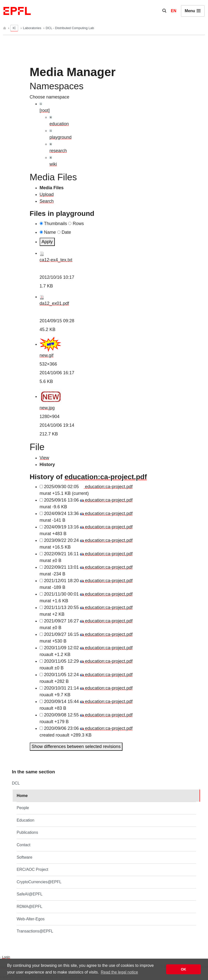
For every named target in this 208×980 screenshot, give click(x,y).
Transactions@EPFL (35, 931)
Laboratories (33, 28)
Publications (27, 832)
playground (61, 137)
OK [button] (183, 969)
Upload (47, 194)
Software (24, 857)
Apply (47, 242)
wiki (53, 164)
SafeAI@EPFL (30, 894)
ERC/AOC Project (32, 869)
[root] (45, 110)
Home (22, 796)
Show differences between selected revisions (76, 747)
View (45, 458)
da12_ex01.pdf (54, 303)
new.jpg (47, 408)
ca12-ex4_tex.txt (56, 260)
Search (47, 201)
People (23, 808)
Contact (23, 845)
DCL (16, 783)
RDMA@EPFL (29, 907)
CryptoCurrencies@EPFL (39, 882)
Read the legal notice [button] (119, 972)
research (58, 151)
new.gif (47, 355)
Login (6, 957)
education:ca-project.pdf (106, 477)
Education (25, 820)
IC (14, 28)
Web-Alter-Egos (31, 919)
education (59, 124)
